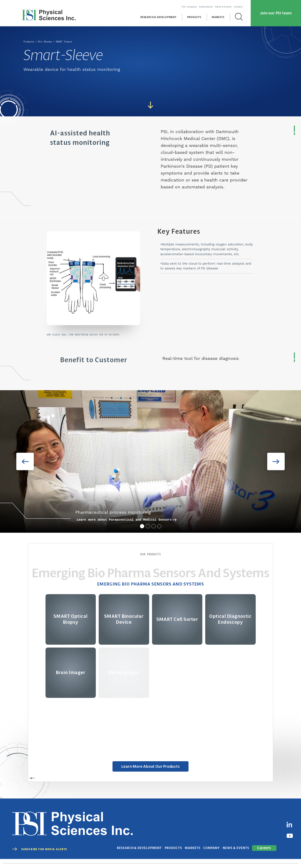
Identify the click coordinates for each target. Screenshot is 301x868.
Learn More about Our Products (151, 767)
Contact (236, 5)
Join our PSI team (276, 11)
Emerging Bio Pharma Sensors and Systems (150, 584)
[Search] (237, 15)
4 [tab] (159, 526)
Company (220, 835)
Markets (216, 15)
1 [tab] (142, 526)
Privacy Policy (227, 857)
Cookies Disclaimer (272, 857)
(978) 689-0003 (115, 857)
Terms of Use (248, 857)
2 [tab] (147, 526)
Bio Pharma (45, 42)
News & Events (221, 5)
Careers (265, 835)
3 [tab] (153, 526)
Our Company (187, 5)
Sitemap (293, 857)
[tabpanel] (150, 462)
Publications (204, 5)
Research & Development (157, 15)
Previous (21, 462)
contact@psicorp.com (142, 857)
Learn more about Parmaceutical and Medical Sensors (127, 520)
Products (192, 15)
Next (280, 462)
